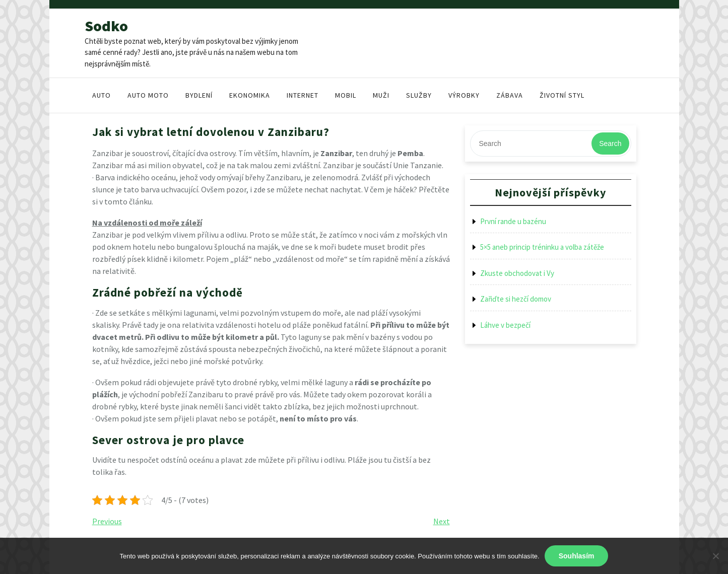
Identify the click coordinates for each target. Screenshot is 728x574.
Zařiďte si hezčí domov (516, 299)
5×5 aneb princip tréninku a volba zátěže (542, 247)
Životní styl (562, 95)
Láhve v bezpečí (505, 325)
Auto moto (148, 95)
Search (610, 143)
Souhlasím (577, 556)
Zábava (510, 95)
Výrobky (464, 95)
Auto (102, 95)
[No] (715, 556)
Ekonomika (250, 95)
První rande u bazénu (513, 221)
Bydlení (199, 95)
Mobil (346, 95)
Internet (303, 95)
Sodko (106, 26)
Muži (381, 95)
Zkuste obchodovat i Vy (517, 273)
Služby (419, 95)
